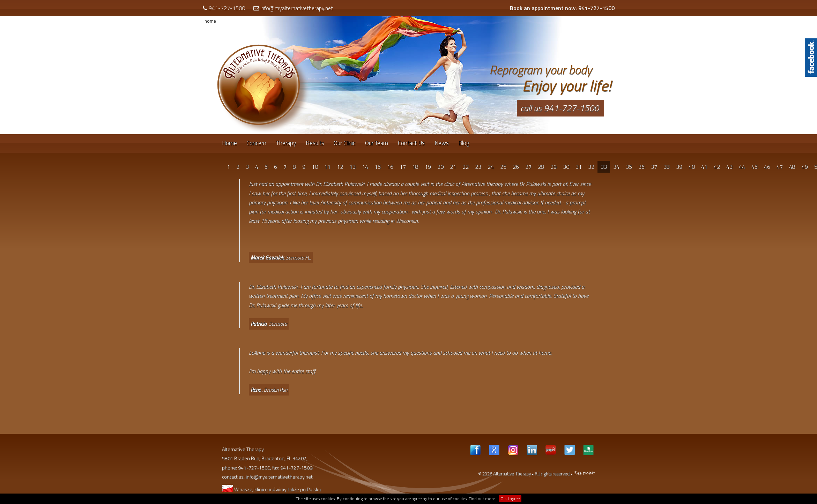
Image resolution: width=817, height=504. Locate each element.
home (210, 21)
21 (453, 167)
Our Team (377, 143)
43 (729, 167)
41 (704, 167)
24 (491, 167)
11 (327, 167)
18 (415, 167)
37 (654, 167)
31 (579, 167)
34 (616, 167)
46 (767, 167)
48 (792, 167)
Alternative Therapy (512, 474)
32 (591, 167)
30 (566, 167)
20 (440, 167)
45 (755, 167)
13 (352, 167)
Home (229, 143)
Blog (464, 143)
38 (667, 167)
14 (365, 167)
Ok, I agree (510, 499)
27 (528, 167)
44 (742, 167)
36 (641, 167)
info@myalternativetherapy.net (297, 8)
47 (780, 167)
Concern (256, 143)
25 (503, 167)
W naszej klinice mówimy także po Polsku (271, 489)
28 (541, 167)
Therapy (286, 143)
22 (466, 167)
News (442, 143)
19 (428, 167)
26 (516, 167)
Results (315, 143)
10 (315, 167)
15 (378, 167)
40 (692, 167)
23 (478, 167)
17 (403, 167)
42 (717, 167)
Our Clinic (344, 143)
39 (679, 167)
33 (604, 167)
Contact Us (411, 143)
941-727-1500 (227, 8)
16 (390, 167)
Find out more (482, 499)
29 (554, 167)
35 (629, 167)
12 (340, 167)
